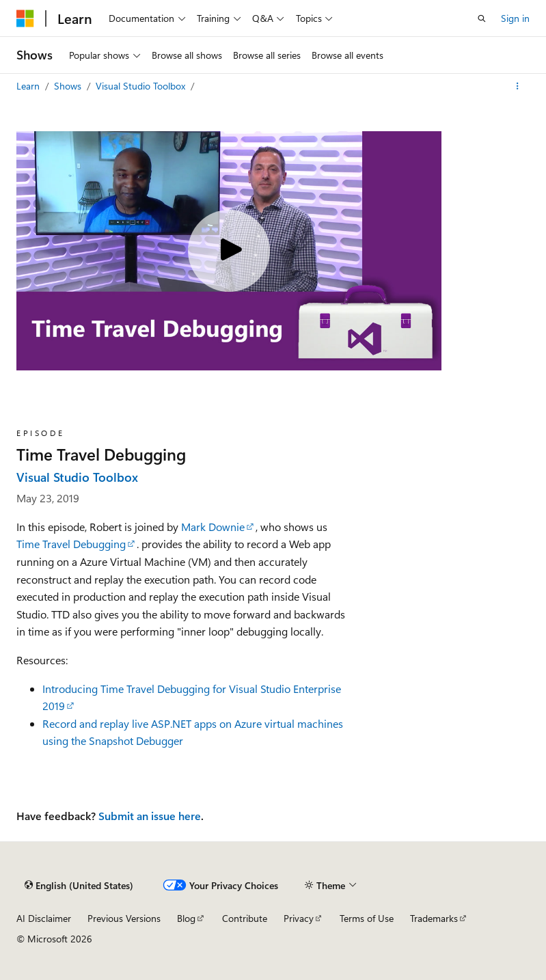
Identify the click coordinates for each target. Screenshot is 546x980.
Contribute (245, 918)
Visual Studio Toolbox (142, 86)
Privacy (299, 918)
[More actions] (518, 86)
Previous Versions (124, 918)
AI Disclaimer (44, 918)
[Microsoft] (25, 18)
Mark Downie (213, 527)
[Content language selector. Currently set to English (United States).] (79, 886)
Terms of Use (367, 918)
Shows (69, 86)
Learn (29, 86)
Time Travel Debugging (71, 544)
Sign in (515, 18)
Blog (186, 918)
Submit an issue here (150, 816)
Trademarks (434, 918)
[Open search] (482, 18)
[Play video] (229, 251)
